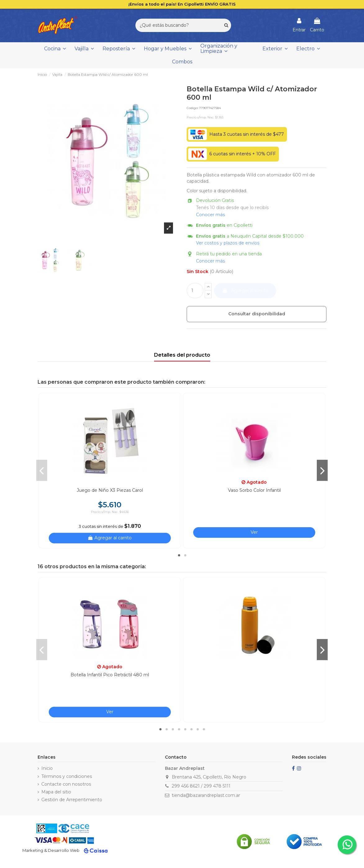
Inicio (47, 768)
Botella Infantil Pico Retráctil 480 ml (110, 675)
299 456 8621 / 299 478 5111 (201, 786)
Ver (254, 532)
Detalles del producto (182, 355)
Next (322, 470)
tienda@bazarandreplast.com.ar (206, 795)
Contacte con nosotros (66, 784)
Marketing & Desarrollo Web (51, 850)
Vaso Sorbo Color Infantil (254, 490)
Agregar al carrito (245, 290)
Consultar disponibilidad (257, 314)
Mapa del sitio (56, 792)
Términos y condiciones (67, 776)
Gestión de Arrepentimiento (72, 800)
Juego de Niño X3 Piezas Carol (110, 490)
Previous (42, 470)
